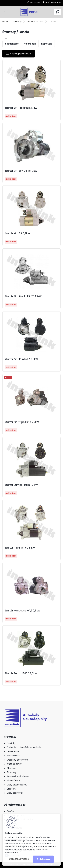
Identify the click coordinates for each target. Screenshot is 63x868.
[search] (58, 12)
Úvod (5, 21)
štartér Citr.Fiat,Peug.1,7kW (21, 108)
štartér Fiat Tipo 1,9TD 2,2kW (22, 422)
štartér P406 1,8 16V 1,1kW (20, 548)
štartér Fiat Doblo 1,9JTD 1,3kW (23, 296)
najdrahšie (30, 44)
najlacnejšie (12, 44)
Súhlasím (43, 859)
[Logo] (31, 12)
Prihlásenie (35, 2)
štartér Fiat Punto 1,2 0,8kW (21, 359)
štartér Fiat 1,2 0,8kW (17, 234)
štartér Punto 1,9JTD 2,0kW (21, 673)
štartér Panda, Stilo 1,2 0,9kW (22, 611)
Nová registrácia (53, 2)
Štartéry (17, 21)
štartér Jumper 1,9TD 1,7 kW (21, 485)
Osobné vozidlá (35, 21)
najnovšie (47, 44)
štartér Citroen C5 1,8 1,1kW (21, 171)
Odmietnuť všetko (19, 859)
